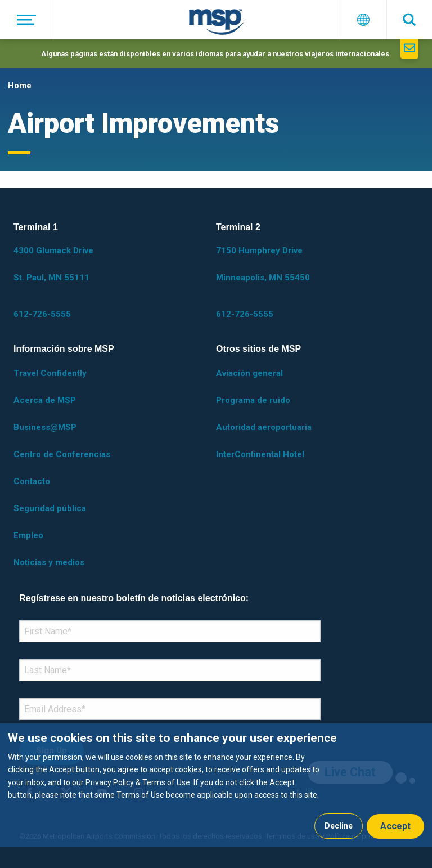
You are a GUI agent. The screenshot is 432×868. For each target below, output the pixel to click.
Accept (395, 826)
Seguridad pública (50, 508)
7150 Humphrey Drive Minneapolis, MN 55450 (263, 264)
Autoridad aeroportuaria (264, 427)
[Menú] (27, 20)
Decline (339, 826)
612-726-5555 (42, 314)
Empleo (28, 535)
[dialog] (216, 785)
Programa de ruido (253, 400)
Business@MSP (45, 427)
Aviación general (249, 373)
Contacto (32, 481)
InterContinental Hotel (260, 454)
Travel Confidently (50, 373)
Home (20, 86)
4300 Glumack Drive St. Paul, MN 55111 (53, 264)
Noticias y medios (49, 562)
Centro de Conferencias (62, 454)
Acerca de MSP (45, 400)
